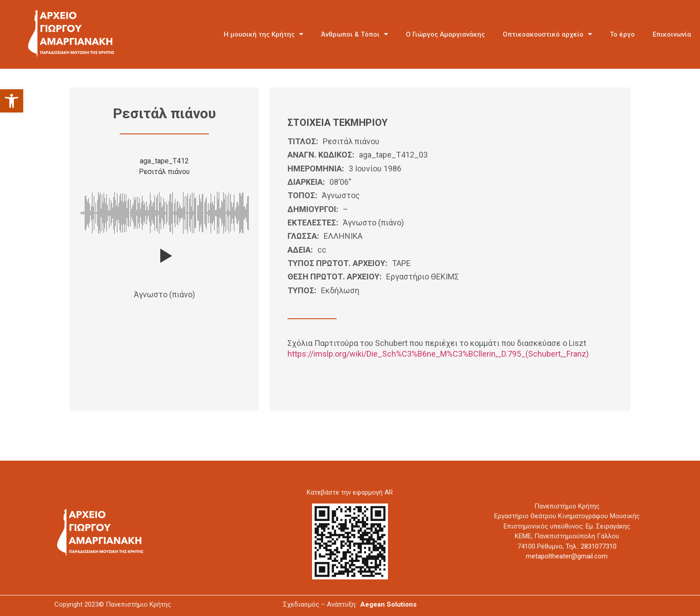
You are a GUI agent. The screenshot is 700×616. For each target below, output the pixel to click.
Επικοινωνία (672, 34)
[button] (12, 101)
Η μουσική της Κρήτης (263, 34)
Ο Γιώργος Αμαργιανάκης (445, 34)
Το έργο (622, 34)
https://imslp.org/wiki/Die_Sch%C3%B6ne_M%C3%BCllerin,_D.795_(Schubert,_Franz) (438, 354)
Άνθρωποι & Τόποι (354, 34)
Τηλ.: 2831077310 (591, 546)
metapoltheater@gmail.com (567, 556)
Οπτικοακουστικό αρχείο (547, 34)
